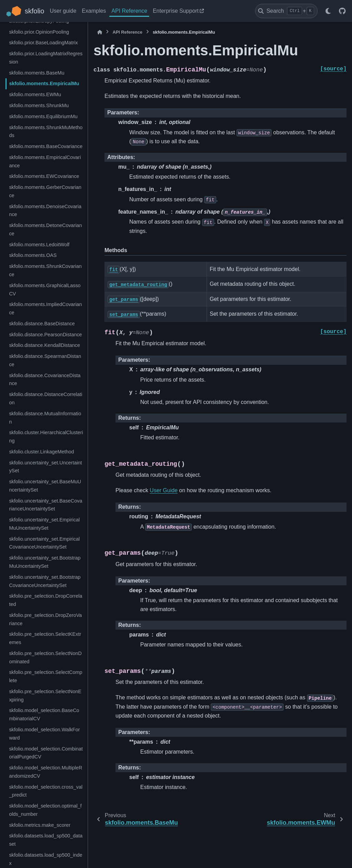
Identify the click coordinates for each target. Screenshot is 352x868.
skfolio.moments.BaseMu (37, 73)
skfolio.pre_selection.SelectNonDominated (45, 657)
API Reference (129, 11)
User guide (63, 11)
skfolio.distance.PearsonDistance (45, 335)
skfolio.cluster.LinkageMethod (41, 452)
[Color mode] (328, 11)
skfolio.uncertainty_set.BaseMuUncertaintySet (45, 486)
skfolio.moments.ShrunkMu (39, 105)
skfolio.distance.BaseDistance (42, 324)
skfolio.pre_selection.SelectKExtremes (45, 638)
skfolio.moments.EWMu (35, 94)
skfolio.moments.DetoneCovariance (45, 229)
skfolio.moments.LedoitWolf (39, 245)
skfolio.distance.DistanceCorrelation (46, 398)
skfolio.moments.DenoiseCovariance (45, 211)
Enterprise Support (175, 11)
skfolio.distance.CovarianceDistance (45, 380)
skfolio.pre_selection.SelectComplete (46, 676)
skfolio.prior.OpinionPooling (39, 32)
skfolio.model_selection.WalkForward (44, 734)
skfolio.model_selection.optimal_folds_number (45, 810)
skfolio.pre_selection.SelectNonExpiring (45, 696)
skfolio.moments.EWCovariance (44, 176)
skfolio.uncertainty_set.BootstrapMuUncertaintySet (45, 562)
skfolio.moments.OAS (33, 255)
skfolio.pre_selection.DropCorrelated (46, 600)
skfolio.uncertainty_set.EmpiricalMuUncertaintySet (44, 524)
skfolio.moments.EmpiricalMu (44, 83)
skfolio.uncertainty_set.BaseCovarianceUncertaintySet (46, 505)
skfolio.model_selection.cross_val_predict (46, 791)
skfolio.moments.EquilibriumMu (43, 116)
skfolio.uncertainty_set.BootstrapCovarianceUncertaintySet (45, 581)
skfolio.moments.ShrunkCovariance (45, 270)
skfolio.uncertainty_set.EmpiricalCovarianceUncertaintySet (44, 543)
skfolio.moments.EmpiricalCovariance (45, 161)
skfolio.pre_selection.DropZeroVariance (45, 619)
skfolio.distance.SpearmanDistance (45, 360)
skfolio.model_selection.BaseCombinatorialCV (44, 714)
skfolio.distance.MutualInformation (45, 418)
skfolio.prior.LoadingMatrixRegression (46, 58)
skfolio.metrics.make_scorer (40, 825)
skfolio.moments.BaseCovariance (46, 146)
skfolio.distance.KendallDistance (44, 345)
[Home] (100, 32)
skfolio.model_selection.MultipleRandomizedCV (46, 772)
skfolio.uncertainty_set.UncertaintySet (45, 467)
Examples (94, 11)
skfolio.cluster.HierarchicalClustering (46, 437)
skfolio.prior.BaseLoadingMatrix (43, 43)
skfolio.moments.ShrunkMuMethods (46, 132)
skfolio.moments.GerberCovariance (45, 191)
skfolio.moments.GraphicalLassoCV (45, 290)
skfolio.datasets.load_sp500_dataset (46, 840)
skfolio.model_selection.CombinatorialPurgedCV (46, 753)
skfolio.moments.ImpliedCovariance (45, 308)
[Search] (286, 11)
